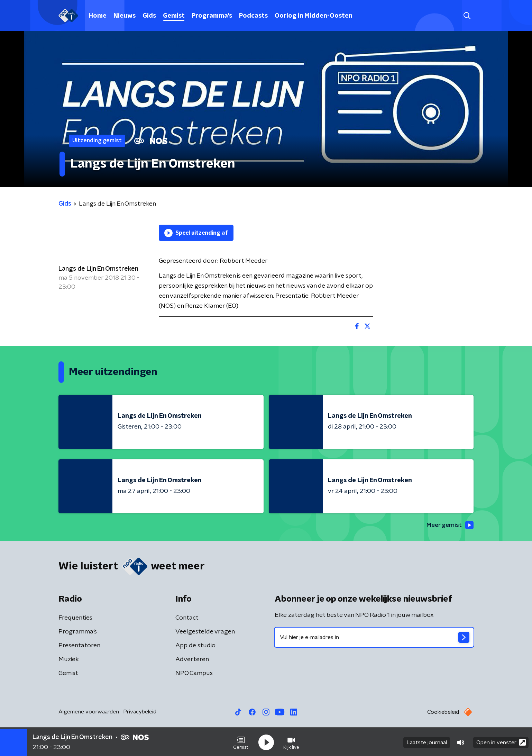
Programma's (212, 16)
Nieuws (125, 16)
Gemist (174, 16)
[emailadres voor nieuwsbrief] (374, 638)
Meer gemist (449, 525)
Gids (149, 16)
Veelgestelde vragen (205, 632)
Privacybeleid (140, 712)
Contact (187, 618)
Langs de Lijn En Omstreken (98, 269)
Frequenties (75, 618)
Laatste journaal (427, 741)
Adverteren (192, 660)
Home (98, 16)
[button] (241, 741)
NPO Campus (194, 674)
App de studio (195, 646)
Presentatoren (79, 646)
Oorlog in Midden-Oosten (314, 16)
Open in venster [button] (501, 741)
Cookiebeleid (443, 712)
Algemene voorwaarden (89, 712)
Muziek (69, 660)
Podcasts (253, 16)
